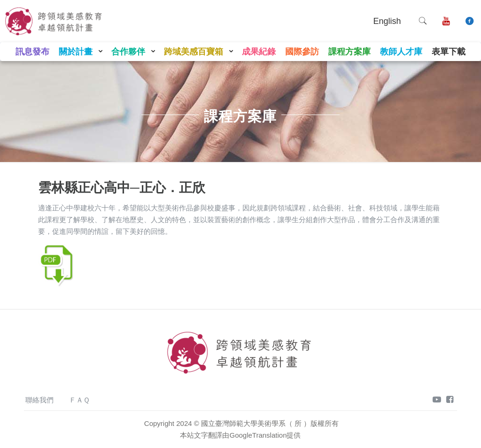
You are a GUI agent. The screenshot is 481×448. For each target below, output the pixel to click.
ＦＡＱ (79, 400)
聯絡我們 (39, 400)
